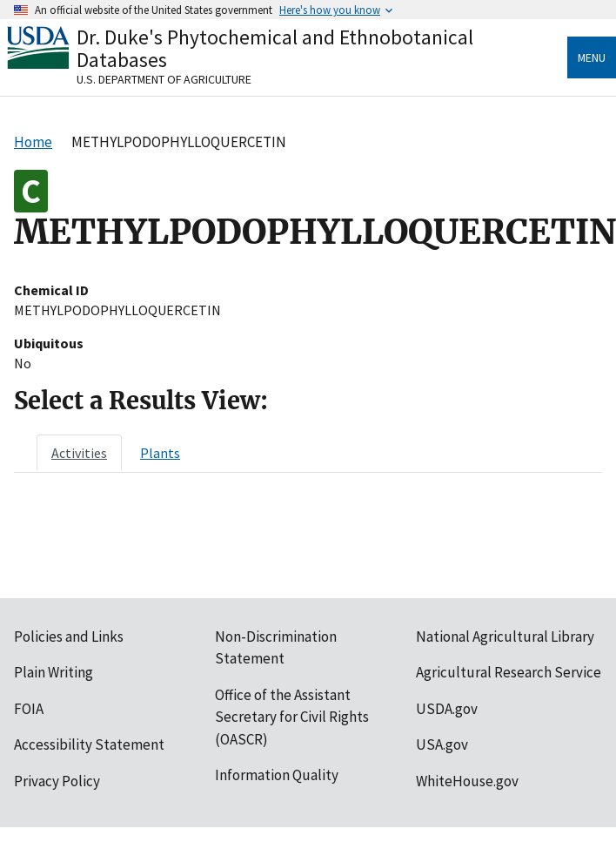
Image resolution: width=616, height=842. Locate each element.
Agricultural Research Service (509, 672)
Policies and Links (69, 637)
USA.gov (442, 744)
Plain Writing (54, 672)
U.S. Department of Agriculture (164, 79)
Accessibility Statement (89, 744)
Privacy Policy (57, 781)
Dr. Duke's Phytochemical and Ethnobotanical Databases (275, 48)
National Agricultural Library (505, 637)
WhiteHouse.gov (467, 781)
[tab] (79, 453)
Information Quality (277, 775)
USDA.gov (447, 709)
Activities (79, 453)
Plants (160, 453)
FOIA (29, 709)
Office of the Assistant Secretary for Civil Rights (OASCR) (292, 717)
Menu (592, 57)
